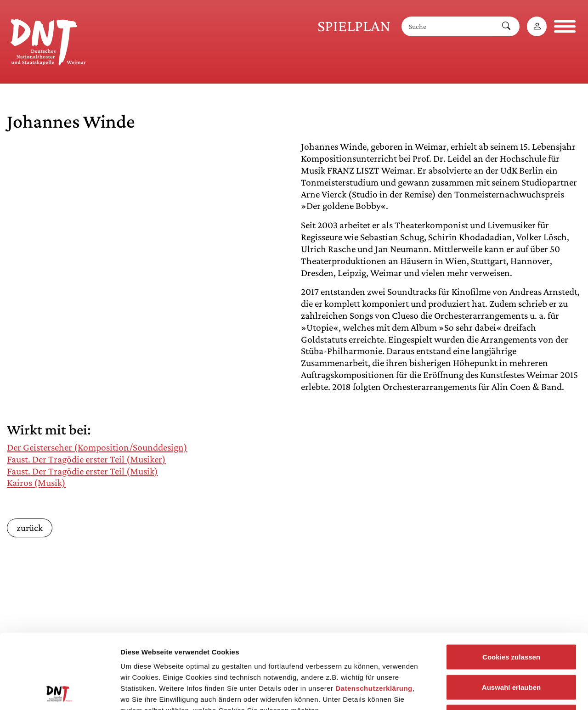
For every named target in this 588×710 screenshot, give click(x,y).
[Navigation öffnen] (565, 26)
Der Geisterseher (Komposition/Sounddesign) (97, 447)
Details (477, 692)
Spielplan (354, 26)
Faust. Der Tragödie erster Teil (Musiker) (86, 459)
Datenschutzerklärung (374, 621)
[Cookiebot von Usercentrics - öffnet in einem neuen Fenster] (59, 692)
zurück (30, 527)
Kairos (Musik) (36, 483)
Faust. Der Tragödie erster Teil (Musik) (82, 471)
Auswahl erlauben (511, 620)
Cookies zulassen (511, 589)
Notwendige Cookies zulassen (511, 650)
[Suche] (447, 26)
